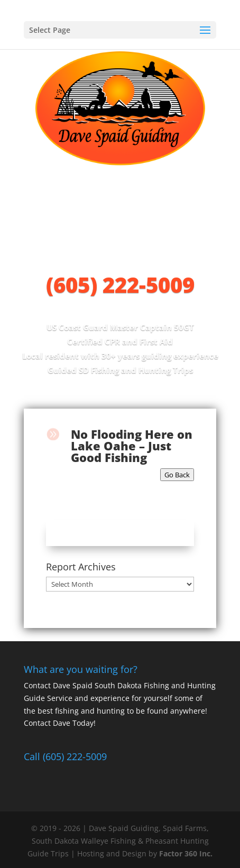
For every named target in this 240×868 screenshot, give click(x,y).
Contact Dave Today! (60, 723)
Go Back (177, 475)
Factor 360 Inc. (186, 853)
